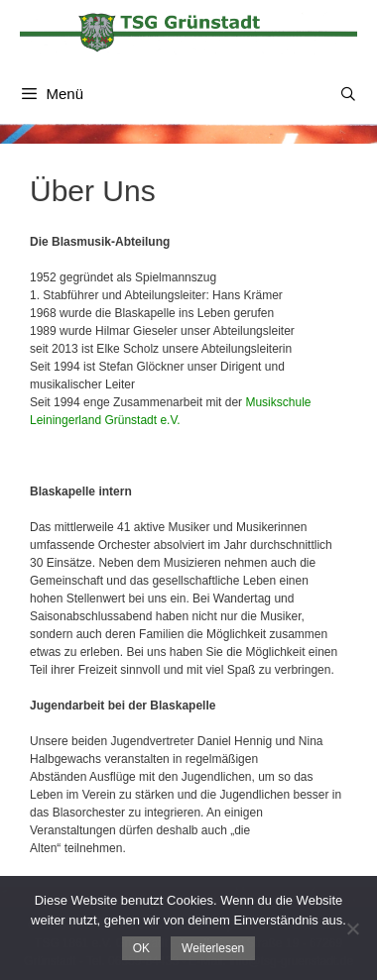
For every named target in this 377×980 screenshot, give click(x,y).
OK (141, 948)
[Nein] (352, 928)
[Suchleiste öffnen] (348, 94)
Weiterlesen (213, 948)
